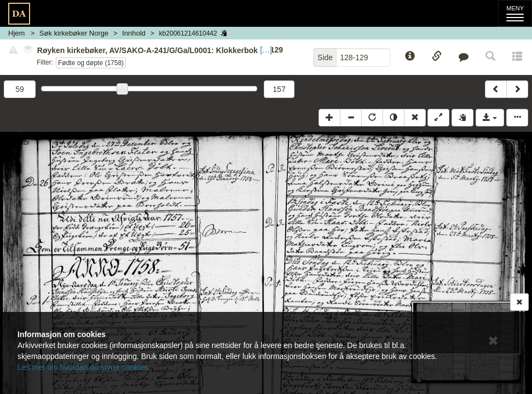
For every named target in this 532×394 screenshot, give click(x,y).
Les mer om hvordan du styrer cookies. (84, 367)
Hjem (16, 33)
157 (279, 89)
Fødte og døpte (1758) (91, 63)
